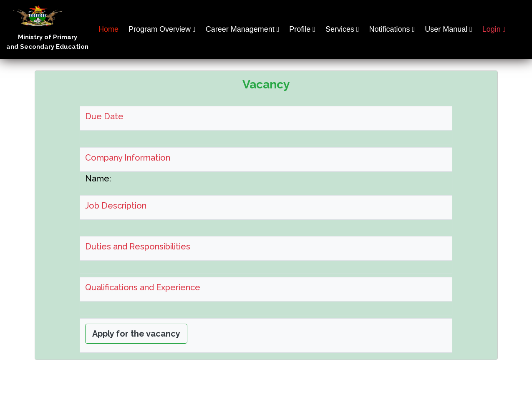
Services (340, 29)
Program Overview (160, 29)
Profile (300, 29)
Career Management (240, 29)
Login (492, 29)
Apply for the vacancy (136, 334)
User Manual (446, 29)
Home (108, 29)
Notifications (390, 29)
